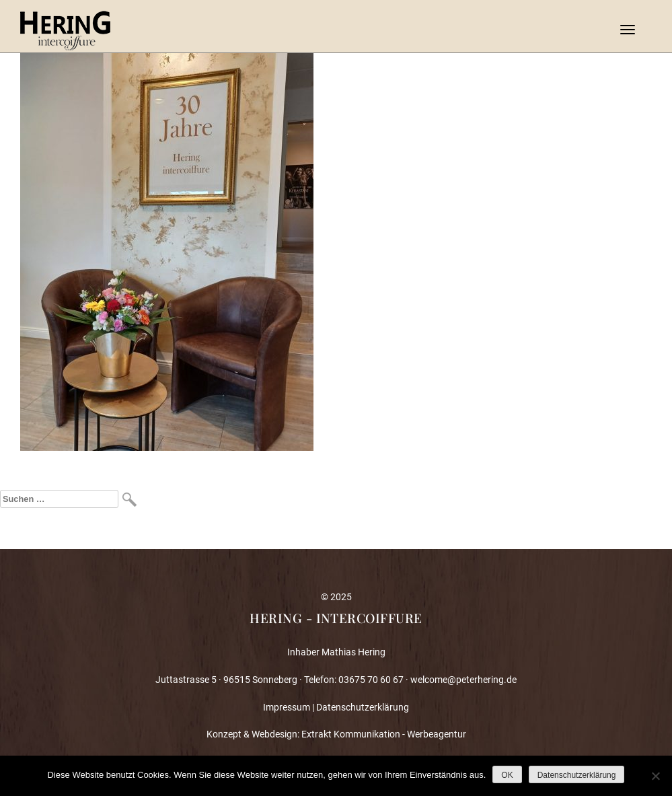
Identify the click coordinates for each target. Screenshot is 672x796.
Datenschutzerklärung (363, 707)
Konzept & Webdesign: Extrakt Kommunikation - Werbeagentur (336, 734)
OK (507, 775)
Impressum (287, 707)
